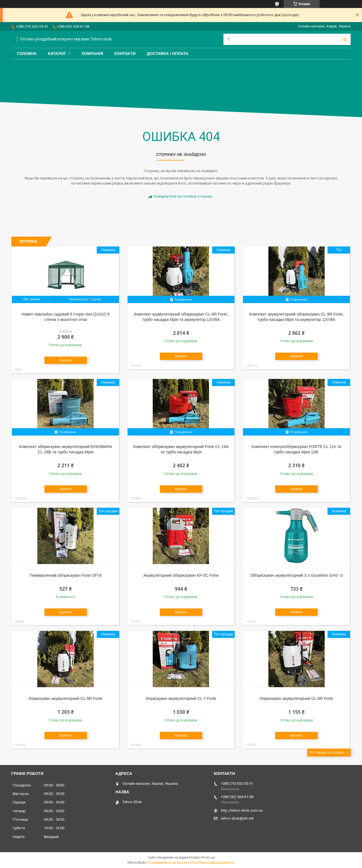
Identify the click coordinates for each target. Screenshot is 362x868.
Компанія (92, 53)
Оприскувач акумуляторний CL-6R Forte (296, 698)
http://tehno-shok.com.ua (242, 810)
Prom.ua (208, 858)
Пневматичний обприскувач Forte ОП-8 (66, 575)
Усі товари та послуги (327, 753)
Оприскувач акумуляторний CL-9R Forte (66, 698)
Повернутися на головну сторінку (183, 196)
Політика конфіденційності (213, 863)
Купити (65, 360)
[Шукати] (345, 39)
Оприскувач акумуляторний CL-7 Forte (181, 698)
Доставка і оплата (168, 53)
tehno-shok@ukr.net (237, 818)
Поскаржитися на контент (168, 863)
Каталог (57, 53)
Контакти (125, 53)
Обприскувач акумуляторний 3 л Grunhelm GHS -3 (296, 575)
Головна (27, 53)
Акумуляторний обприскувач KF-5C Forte (181, 575)
